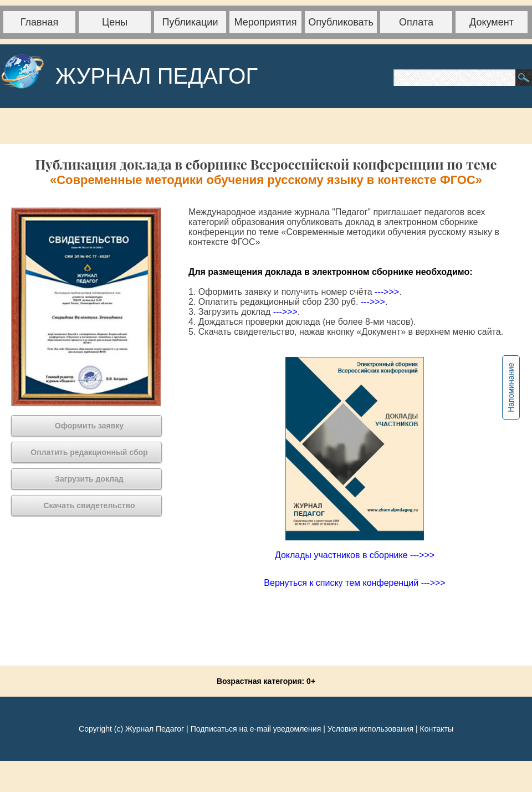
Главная (40, 22)
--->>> (387, 292)
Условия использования (370, 729)
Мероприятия (266, 22)
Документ (492, 22)
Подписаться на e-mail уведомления (256, 729)
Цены (115, 22)
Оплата (416, 22)
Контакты (436, 729)
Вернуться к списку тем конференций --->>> (354, 583)
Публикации (190, 22)
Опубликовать (341, 22)
